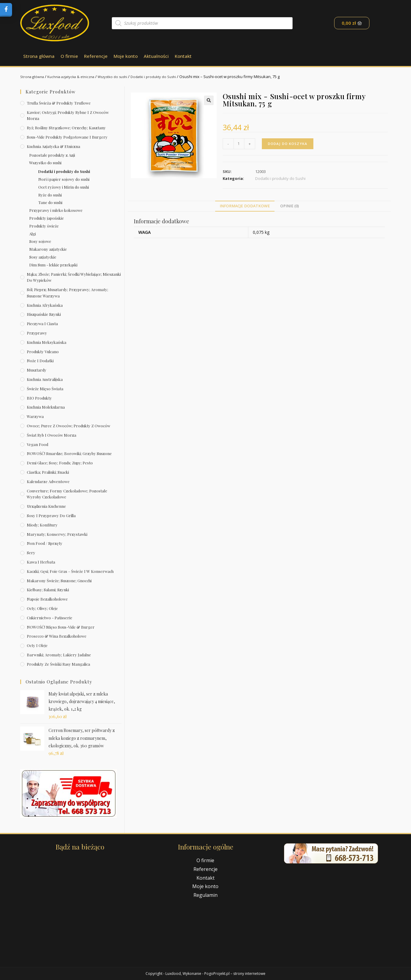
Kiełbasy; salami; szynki (48, 590)
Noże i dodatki (40, 361)
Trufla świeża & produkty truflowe (59, 103)
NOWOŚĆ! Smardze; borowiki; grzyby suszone (69, 453)
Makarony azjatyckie (48, 249)
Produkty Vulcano (43, 352)
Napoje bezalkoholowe (47, 599)
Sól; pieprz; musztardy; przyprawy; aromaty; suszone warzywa (67, 293)
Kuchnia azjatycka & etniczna (77, 77)
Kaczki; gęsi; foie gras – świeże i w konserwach (70, 571)
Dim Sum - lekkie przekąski (53, 265)
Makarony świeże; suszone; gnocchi (59, 581)
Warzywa (35, 416)
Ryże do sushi (50, 195)
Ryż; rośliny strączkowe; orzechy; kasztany (66, 128)
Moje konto (126, 56)
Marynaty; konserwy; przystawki (57, 534)
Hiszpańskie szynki (44, 314)
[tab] (245, 206)
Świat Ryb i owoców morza (52, 435)
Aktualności (156, 56)
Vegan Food (38, 444)
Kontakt (183, 56)
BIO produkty (39, 398)
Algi (33, 234)
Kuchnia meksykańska (47, 342)
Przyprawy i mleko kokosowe (56, 210)
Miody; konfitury (42, 525)
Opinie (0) (290, 206)
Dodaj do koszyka (289, 144)
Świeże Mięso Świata (45, 389)
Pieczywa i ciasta (42, 324)
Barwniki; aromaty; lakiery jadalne (59, 655)
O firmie (69, 56)
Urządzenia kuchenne (46, 506)
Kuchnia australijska (45, 379)
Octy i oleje (37, 645)
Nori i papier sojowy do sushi (64, 179)
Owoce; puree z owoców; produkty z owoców (69, 426)
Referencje (96, 56)
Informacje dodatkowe (245, 206)
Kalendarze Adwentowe (48, 481)
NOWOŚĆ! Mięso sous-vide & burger (61, 627)
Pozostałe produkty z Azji (52, 155)
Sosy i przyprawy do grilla (51, 515)
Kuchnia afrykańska (45, 305)
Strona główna (39, 56)
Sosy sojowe (40, 241)
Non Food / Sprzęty (45, 543)
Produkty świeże (44, 226)
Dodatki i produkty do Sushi (169, 77)
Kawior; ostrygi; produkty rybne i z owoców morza (68, 115)
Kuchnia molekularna (46, 407)
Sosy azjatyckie (43, 257)
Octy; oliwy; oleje (42, 608)
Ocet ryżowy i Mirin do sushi (64, 187)
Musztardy (37, 370)
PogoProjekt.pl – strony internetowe (235, 974)
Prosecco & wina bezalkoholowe (57, 636)
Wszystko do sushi (124, 77)
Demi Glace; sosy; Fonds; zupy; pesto (60, 463)
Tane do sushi (50, 202)
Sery (31, 553)
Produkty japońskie (47, 218)
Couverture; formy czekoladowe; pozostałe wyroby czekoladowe (67, 494)
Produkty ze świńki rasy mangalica (58, 664)
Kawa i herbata (41, 562)
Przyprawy (37, 333)
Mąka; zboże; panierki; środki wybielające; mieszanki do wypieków (74, 277)
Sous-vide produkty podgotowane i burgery (67, 137)
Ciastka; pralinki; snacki (48, 472)
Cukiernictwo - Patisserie (50, 618)
